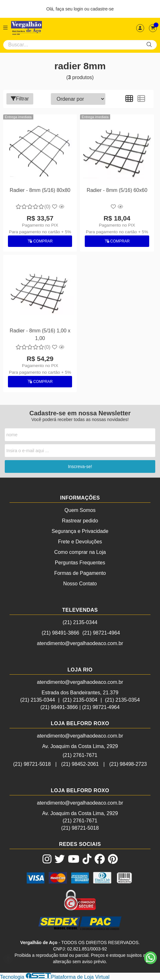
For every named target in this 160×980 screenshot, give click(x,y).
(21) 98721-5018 (32, 764)
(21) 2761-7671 (80, 755)
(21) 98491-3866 (60, 633)
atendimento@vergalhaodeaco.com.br (80, 643)
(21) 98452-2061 (80, 764)
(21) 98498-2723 (128, 764)
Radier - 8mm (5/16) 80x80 (40, 190)
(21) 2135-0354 (122, 700)
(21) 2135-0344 (80, 622)
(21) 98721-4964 (101, 633)
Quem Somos (80, 510)
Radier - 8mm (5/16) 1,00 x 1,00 (40, 334)
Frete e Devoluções (80, 542)
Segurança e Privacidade (80, 531)
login (79, 9)
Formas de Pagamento (80, 573)
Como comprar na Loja (80, 552)
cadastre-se (102, 9)
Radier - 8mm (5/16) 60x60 (117, 190)
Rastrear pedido (80, 521)
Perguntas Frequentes (80, 563)
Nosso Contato (80, 584)
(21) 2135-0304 (80, 700)
